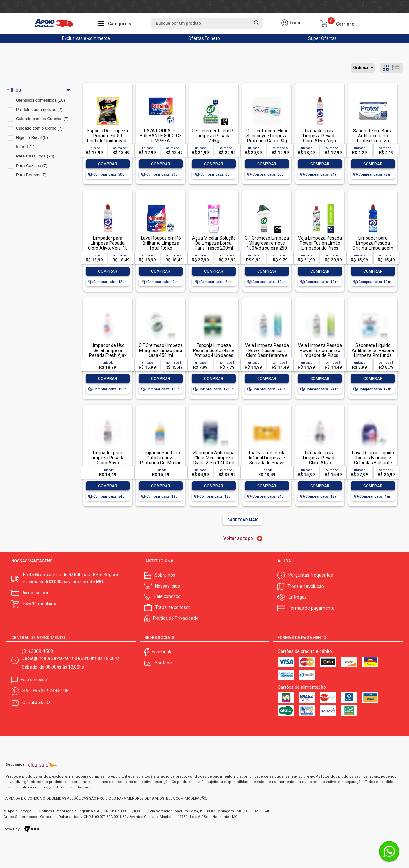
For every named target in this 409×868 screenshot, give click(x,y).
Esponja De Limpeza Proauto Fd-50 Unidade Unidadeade (108, 136)
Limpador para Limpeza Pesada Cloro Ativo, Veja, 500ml (320, 138)
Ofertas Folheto (204, 38)
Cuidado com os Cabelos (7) (42, 119)
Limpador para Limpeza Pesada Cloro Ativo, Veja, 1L (108, 243)
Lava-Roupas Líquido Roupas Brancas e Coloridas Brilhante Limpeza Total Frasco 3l (373, 463)
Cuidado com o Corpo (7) (39, 128)
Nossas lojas (167, 586)
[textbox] (207, 23)
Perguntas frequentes (311, 575)
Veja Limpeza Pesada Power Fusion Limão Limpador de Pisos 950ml (320, 245)
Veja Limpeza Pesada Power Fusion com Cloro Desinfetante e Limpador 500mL (267, 353)
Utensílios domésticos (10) (40, 100)
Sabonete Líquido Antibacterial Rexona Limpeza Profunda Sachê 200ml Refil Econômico (373, 355)
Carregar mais (243, 520)
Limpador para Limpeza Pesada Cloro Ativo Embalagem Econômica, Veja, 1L (320, 463)
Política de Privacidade (176, 618)
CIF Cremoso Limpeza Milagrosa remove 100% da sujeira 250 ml (267, 245)
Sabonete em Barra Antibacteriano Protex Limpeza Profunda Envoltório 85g (373, 141)
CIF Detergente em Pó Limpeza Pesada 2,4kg (214, 136)
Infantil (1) (25, 147)
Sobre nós (165, 575)
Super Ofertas (322, 38)
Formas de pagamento (312, 608)
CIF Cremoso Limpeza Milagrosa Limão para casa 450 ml (161, 350)
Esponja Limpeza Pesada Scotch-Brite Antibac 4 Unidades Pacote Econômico (214, 353)
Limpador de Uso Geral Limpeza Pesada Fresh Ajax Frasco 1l (108, 353)
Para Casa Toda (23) (35, 156)
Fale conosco (167, 596)
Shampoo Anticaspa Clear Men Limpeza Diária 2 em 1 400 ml (214, 458)
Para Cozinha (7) (32, 166)
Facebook (162, 652)
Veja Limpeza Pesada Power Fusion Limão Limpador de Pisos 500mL (320, 353)
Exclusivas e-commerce (86, 38)
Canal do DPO (36, 703)
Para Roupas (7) (31, 175)
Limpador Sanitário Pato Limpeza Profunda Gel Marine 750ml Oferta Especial (161, 463)
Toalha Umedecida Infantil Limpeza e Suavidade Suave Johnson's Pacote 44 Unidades (267, 463)
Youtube (163, 663)
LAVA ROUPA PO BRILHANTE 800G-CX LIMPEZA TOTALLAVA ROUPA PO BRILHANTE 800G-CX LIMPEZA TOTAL (161, 143)
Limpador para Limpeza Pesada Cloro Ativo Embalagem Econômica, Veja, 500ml (108, 465)
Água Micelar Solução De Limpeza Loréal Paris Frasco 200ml (214, 243)
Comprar (108, 164)
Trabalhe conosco (173, 607)
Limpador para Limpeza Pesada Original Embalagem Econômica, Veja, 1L (373, 245)
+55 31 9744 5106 (50, 691)
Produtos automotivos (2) (39, 109)
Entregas (298, 597)
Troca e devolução (306, 586)
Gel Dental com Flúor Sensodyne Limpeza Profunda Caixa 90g (267, 136)
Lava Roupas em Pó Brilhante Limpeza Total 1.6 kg (161, 243)
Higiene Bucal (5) (32, 138)
